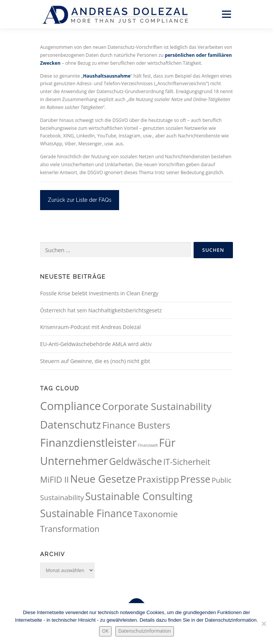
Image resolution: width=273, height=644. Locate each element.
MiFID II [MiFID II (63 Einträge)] (54, 479)
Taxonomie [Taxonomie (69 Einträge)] (156, 514)
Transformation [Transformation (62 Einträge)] (70, 529)
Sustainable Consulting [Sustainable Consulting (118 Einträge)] (139, 496)
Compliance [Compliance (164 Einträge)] (71, 406)
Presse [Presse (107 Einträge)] (195, 479)
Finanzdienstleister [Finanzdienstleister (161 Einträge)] (88, 443)
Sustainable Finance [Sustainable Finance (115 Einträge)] (86, 513)
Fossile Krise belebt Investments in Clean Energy (99, 293)
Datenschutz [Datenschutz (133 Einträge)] (71, 424)
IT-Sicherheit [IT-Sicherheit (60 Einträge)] (187, 462)
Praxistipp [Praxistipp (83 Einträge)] (158, 479)
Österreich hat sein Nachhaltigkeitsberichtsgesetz (101, 310)
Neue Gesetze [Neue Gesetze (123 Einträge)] (103, 479)
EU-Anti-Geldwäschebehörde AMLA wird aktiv (96, 344)
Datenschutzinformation (145, 631)
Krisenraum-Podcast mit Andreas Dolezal (90, 327)
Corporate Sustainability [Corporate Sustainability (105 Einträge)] (157, 406)
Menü (226, 14)
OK (105, 631)
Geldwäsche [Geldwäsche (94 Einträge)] (135, 461)
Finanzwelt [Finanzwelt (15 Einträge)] (148, 445)
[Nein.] (264, 624)
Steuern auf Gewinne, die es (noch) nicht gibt (95, 361)
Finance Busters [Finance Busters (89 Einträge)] (136, 425)
